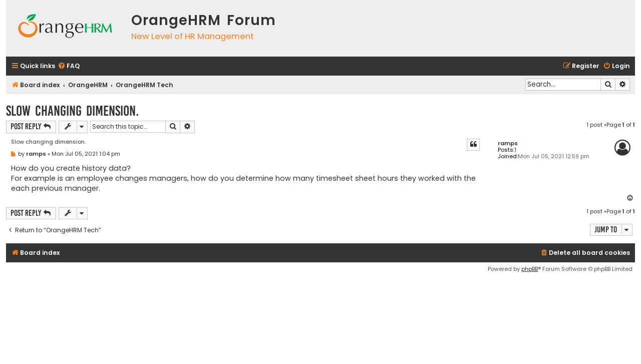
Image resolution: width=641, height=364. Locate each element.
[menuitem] (69, 66)
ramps (508, 143)
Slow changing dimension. (72, 111)
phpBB (530, 269)
